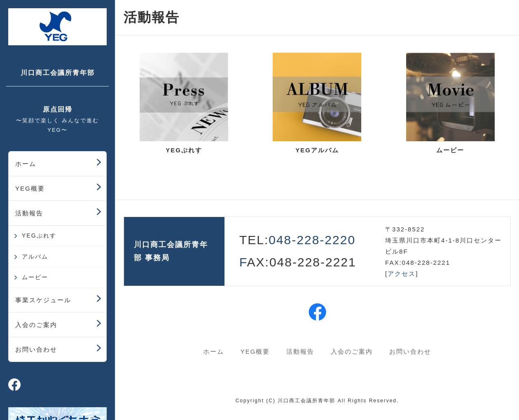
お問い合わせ (36, 349)
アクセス (402, 274)
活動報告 (29, 213)
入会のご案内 (36, 325)
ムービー (35, 277)
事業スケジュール (43, 300)
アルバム (35, 257)
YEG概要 (30, 188)
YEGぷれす (39, 236)
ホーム (26, 164)
